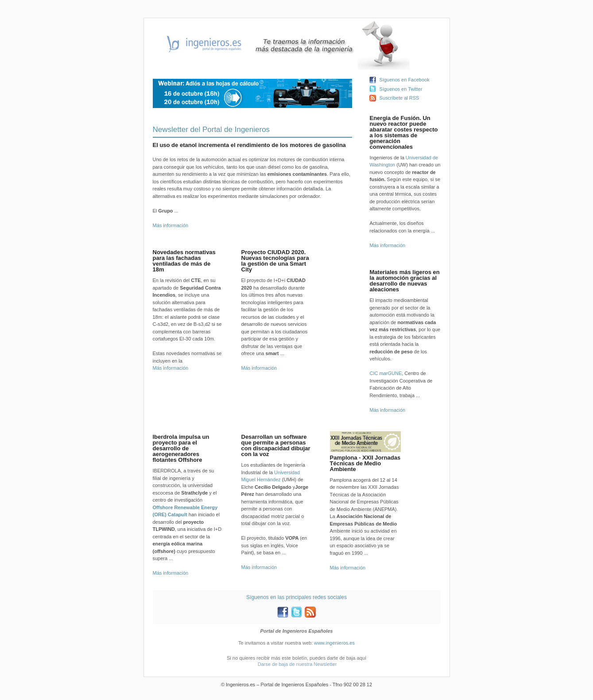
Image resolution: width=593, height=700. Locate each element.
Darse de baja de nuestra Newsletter (297, 664)
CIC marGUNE (386, 373)
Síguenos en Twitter (401, 89)
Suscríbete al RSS (399, 98)
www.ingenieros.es (334, 643)
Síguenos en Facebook (405, 80)
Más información (171, 225)
